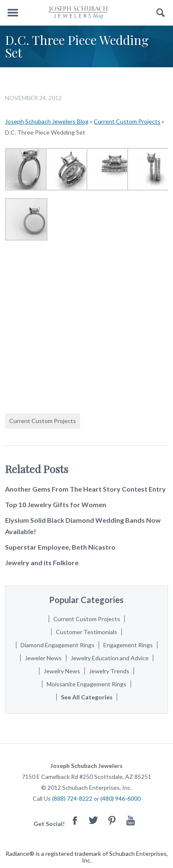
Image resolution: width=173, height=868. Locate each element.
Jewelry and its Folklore (42, 562)
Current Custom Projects (127, 121)
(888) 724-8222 (72, 798)
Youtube (131, 820)
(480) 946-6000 (121, 798)
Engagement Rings (128, 645)
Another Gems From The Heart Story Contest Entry (85, 489)
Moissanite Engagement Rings (86, 684)
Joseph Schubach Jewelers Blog (47, 121)
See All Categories (87, 697)
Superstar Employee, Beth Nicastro (60, 547)
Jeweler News (43, 658)
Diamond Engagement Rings (58, 645)
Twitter (94, 820)
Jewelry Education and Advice (110, 658)
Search (161, 13)
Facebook (75, 820)
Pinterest (112, 820)
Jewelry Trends (109, 671)
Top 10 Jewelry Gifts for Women (56, 504)
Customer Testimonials (86, 632)
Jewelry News (62, 671)
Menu (13, 13)
